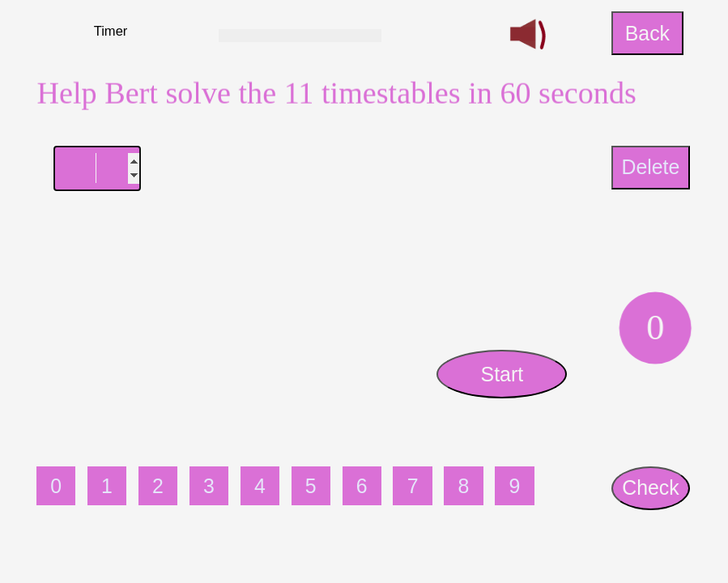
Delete (650, 167)
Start (502, 374)
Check (650, 487)
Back (647, 33)
